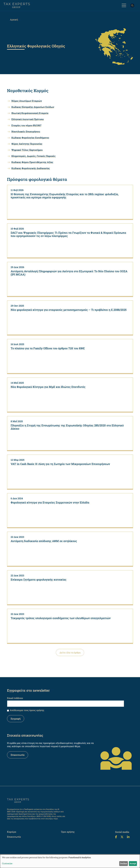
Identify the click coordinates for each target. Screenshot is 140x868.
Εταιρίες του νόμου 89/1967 (26, 125)
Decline (123, 863)
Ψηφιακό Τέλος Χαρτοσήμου (27, 150)
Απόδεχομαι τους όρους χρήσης (27, 710)
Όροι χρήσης (68, 832)
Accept (133, 863)
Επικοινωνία (18, 755)
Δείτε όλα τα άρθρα (70, 652)
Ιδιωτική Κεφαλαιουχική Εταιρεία (30, 113)
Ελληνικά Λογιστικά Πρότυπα (28, 119)
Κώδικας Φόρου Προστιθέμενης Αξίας (32, 162)
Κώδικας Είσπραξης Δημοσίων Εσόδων (33, 107)
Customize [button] (7, 863)
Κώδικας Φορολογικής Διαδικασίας (31, 168)
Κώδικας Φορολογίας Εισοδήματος (30, 138)
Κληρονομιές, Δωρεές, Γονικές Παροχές (33, 156)
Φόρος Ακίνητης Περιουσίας (27, 144)
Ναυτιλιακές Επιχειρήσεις (26, 131)
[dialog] (70, 861)
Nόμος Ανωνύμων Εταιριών (27, 101)
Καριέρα (12, 832)
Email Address (15, 698)
